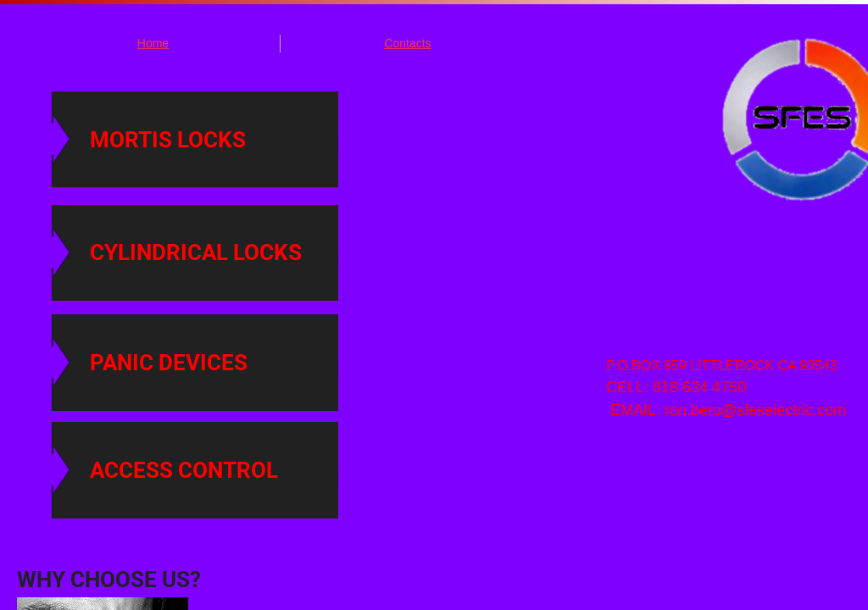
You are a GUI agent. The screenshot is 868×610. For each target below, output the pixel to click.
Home (153, 43)
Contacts (407, 43)
